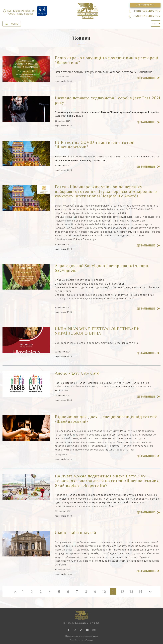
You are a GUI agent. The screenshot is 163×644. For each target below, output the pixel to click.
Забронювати (145, 5)
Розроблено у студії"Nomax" (81, 640)
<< (14, 591)
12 (123, 591)
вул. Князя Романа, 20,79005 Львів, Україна (21, 13)
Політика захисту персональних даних (81, 636)
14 (141, 591)
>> (151, 591)
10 (104, 591)
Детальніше (146, 78)
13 (132, 591)
